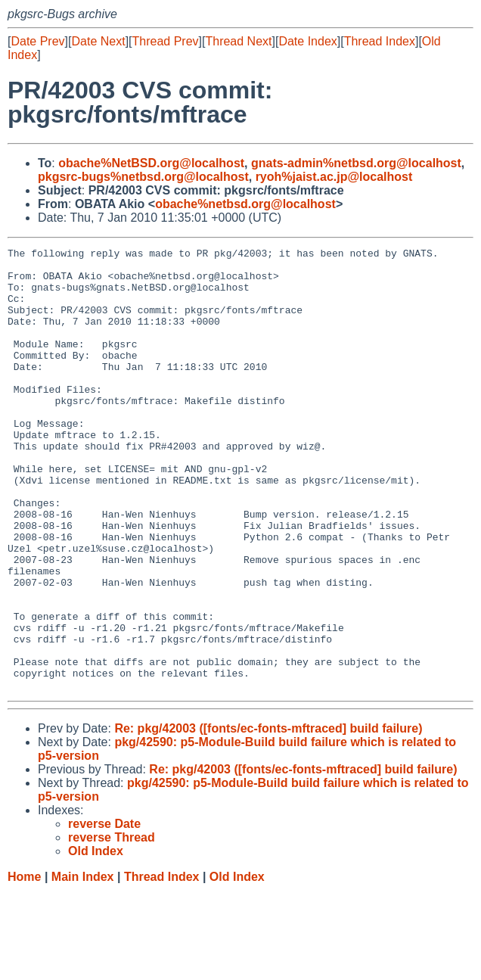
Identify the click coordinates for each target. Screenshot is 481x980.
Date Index (307, 41)
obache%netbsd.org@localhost (245, 204)
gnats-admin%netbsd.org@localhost (356, 163)
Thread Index (380, 41)
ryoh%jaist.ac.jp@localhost (334, 177)
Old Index (237, 965)
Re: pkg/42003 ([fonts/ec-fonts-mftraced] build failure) (268, 817)
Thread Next (238, 41)
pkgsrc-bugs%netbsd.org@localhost (143, 177)
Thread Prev (166, 41)
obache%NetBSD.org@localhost (151, 163)
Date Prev (37, 41)
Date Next (98, 41)
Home (24, 965)
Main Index (83, 965)
